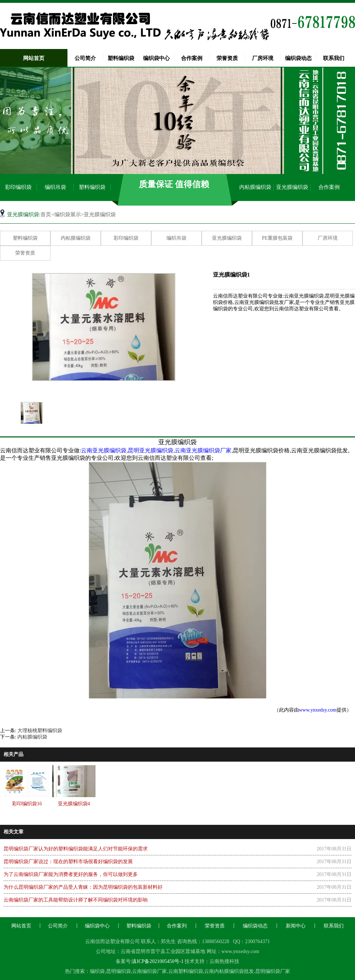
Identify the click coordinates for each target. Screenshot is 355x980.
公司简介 (85, 58)
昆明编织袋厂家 (273, 971)
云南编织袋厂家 (149, 971)
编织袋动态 (298, 58)
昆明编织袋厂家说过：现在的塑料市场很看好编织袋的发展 (68, 862)
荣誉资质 (227, 58)
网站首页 (34, 58)
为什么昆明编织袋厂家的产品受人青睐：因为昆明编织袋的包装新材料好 (83, 887)
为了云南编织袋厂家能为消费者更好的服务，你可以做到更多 (71, 874)
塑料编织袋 (121, 58)
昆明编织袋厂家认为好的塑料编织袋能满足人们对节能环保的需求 (76, 849)
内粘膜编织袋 (255, 187)
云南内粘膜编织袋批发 (229, 971)
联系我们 (334, 58)
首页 (46, 214)
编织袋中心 (156, 58)
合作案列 (177, 926)
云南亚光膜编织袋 (104, 450)
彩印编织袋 (18, 187)
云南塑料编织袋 (186, 971)
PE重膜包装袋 (277, 238)
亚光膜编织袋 (292, 187)
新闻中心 (296, 926)
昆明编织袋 (119, 971)
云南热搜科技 (224, 961)
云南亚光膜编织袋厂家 (203, 450)
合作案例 (192, 58)
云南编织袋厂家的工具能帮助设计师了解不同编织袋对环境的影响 (76, 900)
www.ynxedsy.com (318, 710)
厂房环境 (263, 58)
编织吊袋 (55, 187)
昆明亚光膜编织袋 (151, 450)
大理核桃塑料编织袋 (40, 731)
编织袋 (97, 971)
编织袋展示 (68, 214)
